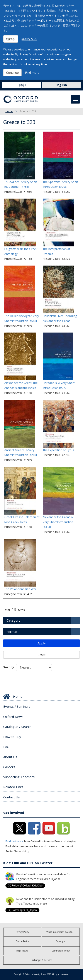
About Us (10, 757)
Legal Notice (22, 951)
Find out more (14, 841)
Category (14, 620)
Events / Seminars (17, 706)
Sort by (9, 667)
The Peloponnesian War (20, 589)
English (61, 85)
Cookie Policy (22, 941)
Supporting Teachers (19, 777)
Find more (32, 73)
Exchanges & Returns (42, 960)
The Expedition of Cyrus (58, 450)
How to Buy (12, 737)
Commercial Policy (61, 951)
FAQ (6, 747)
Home (9, 111)
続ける (11, 39)
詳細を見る (29, 39)
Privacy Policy (22, 932)
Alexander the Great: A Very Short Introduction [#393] (58, 522)
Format (12, 632)
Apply (42, 643)
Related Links (13, 787)
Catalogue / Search (17, 727)
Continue (12, 73)
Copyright (61, 941)
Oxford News (13, 717)
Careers (9, 767)
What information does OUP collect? (63, 932)
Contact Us (12, 797)
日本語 (22, 85)
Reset (41, 655)
